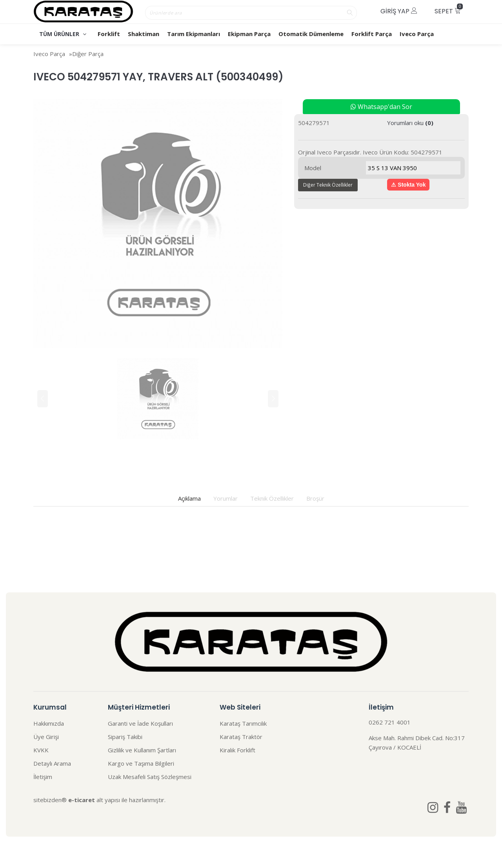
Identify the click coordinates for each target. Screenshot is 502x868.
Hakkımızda (49, 723)
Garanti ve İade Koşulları (140, 723)
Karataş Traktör (241, 737)
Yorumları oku (410, 123)
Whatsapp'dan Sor (381, 107)
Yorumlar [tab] (226, 498)
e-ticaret (82, 800)
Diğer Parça (88, 54)
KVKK (41, 750)
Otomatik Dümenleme (311, 34)
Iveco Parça (417, 34)
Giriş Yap (399, 11)
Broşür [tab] (315, 498)
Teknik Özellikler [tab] (272, 498)
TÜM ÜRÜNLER (63, 34)
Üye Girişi (46, 737)
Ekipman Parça (249, 34)
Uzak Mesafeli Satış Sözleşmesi (150, 777)
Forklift (109, 34)
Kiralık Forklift (237, 750)
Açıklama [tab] (189, 498)
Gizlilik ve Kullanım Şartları (142, 750)
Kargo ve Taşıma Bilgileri (141, 763)
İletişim (43, 777)
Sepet (449, 10)
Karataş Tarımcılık (243, 723)
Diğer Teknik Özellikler (328, 185)
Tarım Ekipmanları (194, 34)
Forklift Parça (372, 34)
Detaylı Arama (52, 763)
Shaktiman (144, 34)
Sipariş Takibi (125, 737)
